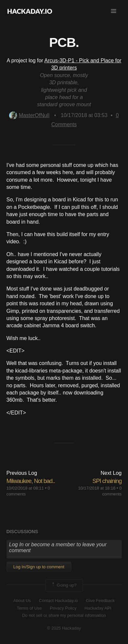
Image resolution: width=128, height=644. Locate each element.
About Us (22, 601)
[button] (114, 11)
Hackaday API (98, 608)
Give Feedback (100, 601)
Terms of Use (29, 608)
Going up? (64, 585)
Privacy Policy (63, 608)
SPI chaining (107, 481)
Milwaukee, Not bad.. (31, 481)
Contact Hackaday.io (59, 601)
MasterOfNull (29, 115)
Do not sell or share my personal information (64, 615)
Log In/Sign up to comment (39, 567)
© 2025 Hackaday (64, 628)
